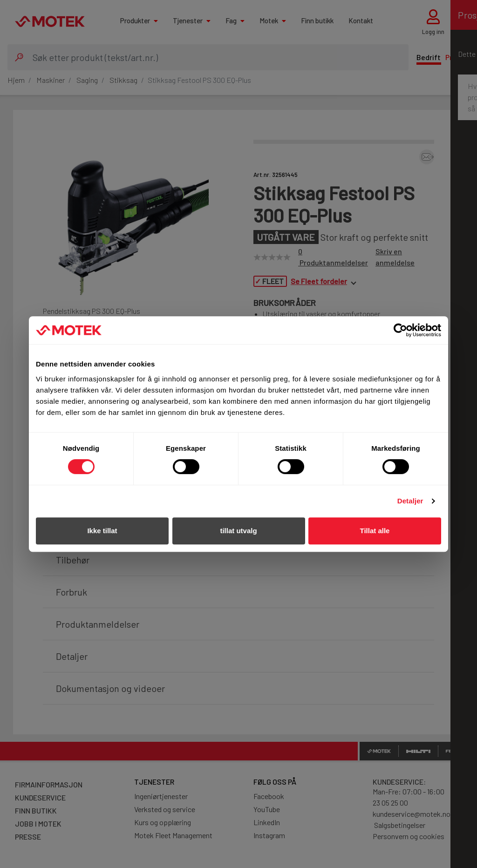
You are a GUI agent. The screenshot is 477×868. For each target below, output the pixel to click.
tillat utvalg (238, 531)
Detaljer (410, 501)
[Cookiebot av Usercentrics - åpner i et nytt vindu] (400, 330)
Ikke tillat (102, 531)
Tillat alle (375, 531)
